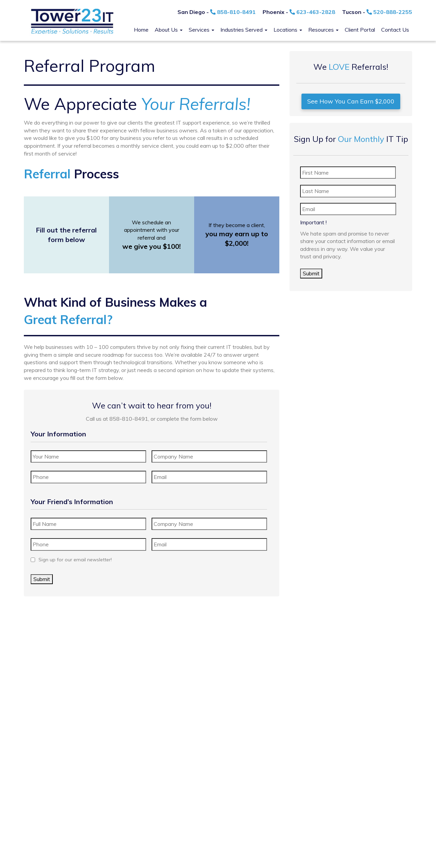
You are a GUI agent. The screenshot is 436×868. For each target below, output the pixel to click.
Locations (288, 30)
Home (141, 30)
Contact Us (395, 30)
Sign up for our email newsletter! (75, 560)
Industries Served (244, 30)
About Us (169, 30)
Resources (323, 30)
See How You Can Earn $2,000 (351, 101)
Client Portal (360, 30)
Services (201, 30)
